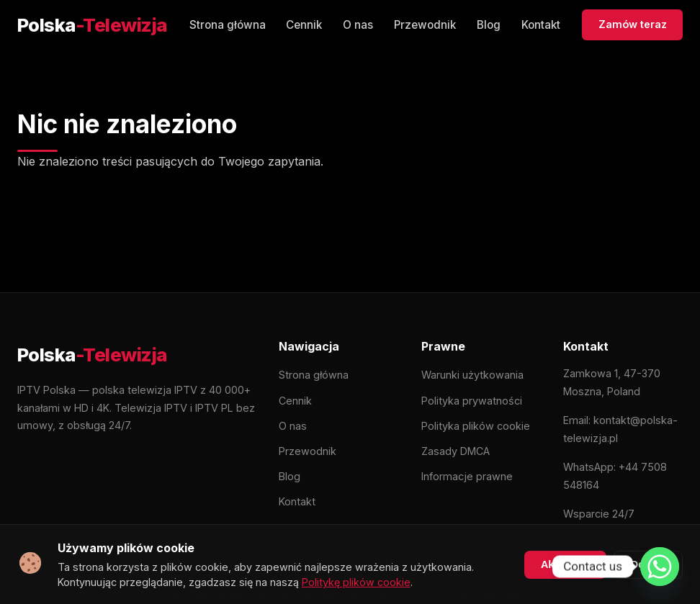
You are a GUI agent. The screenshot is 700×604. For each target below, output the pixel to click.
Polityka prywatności (472, 401)
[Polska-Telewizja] (92, 25)
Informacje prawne (467, 476)
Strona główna (228, 25)
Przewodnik (425, 25)
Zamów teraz (633, 24)
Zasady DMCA (456, 451)
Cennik (304, 25)
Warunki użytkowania (472, 375)
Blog (489, 25)
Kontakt (541, 25)
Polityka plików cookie (476, 426)
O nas (358, 25)
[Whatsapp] (660, 567)
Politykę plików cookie (356, 582)
